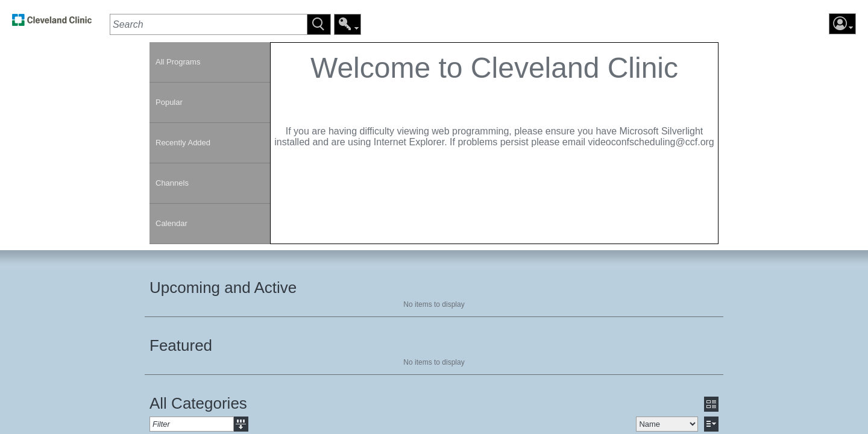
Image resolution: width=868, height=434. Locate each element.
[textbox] (208, 24)
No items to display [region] (434, 304)
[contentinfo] (494, 106)
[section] (494, 143)
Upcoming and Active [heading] (223, 288)
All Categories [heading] (198, 403)
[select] (667, 424)
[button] (319, 24)
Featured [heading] (181, 345)
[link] (52, 23)
